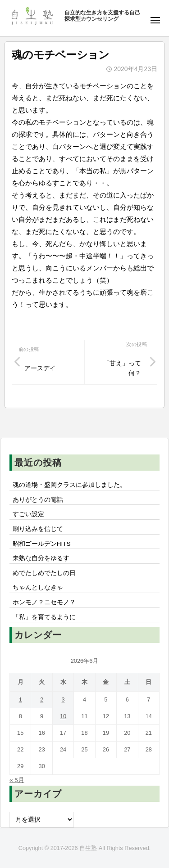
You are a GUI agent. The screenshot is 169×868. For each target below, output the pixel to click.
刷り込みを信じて (38, 529)
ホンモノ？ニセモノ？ (44, 602)
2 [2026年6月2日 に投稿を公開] (42, 699)
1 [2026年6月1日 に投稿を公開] (21, 699)
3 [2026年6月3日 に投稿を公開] (63, 699)
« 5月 (17, 780)
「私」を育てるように (44, 617)
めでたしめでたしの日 (44, 573)
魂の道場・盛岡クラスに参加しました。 (69, 485)
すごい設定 (28, 514)
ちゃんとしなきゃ (38, 587)
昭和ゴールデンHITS (42, 544)
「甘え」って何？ (122, 368)
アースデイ (40, 368)
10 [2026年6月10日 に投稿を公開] (63, 716)
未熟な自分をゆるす (41, 558)
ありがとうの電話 (38, 500)
